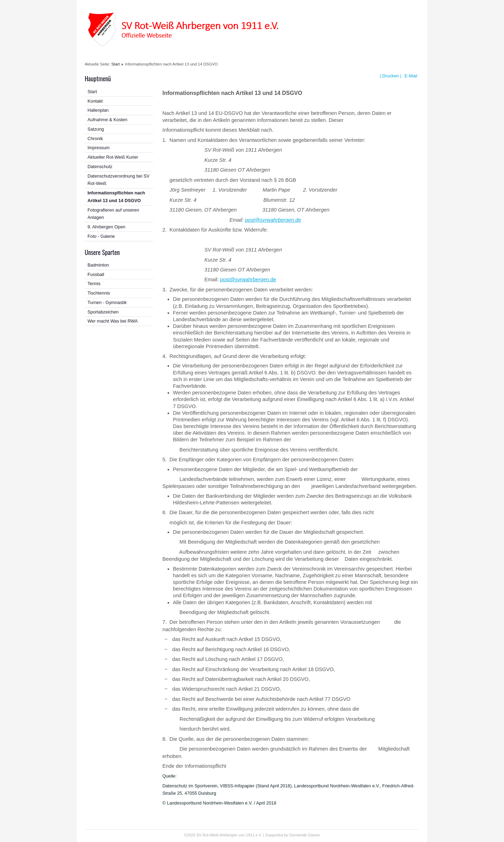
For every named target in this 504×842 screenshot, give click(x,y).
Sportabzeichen (103, 312)
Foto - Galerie (101, 236)
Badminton (98, 265)
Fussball (96, 274)
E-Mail (410, 76)
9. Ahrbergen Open (106, 227)
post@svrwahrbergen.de (273, 220)
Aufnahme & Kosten (107, 120)
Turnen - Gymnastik (107, 302)
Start (115, 64)
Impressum (99, 148)
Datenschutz (100, 167)
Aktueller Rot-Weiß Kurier (113, 157)
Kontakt (95, 101)
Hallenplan (98, 110)
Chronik (95, 139)
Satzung (96, 129)
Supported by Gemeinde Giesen (293, 835)
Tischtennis (99, 293)
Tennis (94, 284)
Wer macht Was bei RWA (113, 321)
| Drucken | (390, 76)
